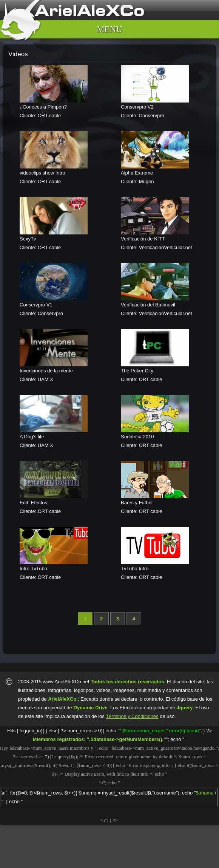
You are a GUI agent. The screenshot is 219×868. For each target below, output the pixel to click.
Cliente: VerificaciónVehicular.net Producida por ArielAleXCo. (164, 228)
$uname (205, 793)
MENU (109, 29)
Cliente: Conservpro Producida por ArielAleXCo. (164, 96)
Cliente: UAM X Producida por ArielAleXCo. (63, 360)
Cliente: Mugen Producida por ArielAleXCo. (164, 162)
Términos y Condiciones (132, 716)
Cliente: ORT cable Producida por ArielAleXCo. (63, 96)
